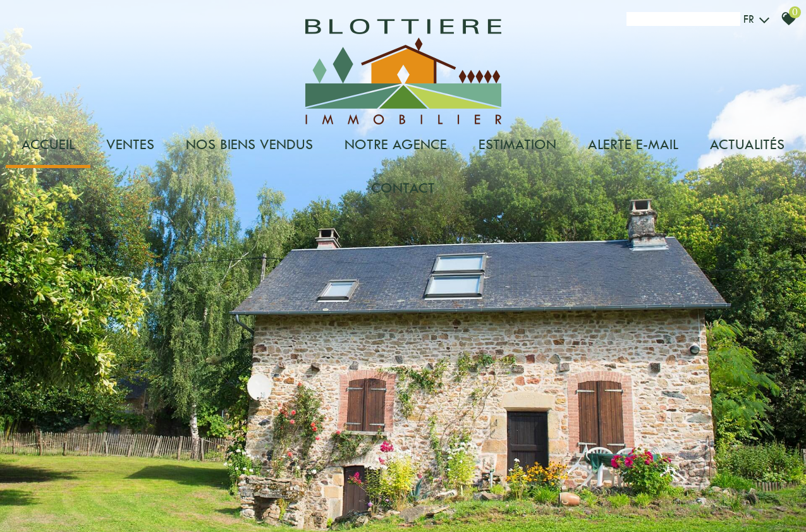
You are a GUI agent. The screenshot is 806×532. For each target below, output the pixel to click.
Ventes (130, 144)
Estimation (517, 144)
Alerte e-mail (633, 144)
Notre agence (396, 144)
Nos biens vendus (249, 144)
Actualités (747, 144)
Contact (403, 188)
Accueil (48, 144)
